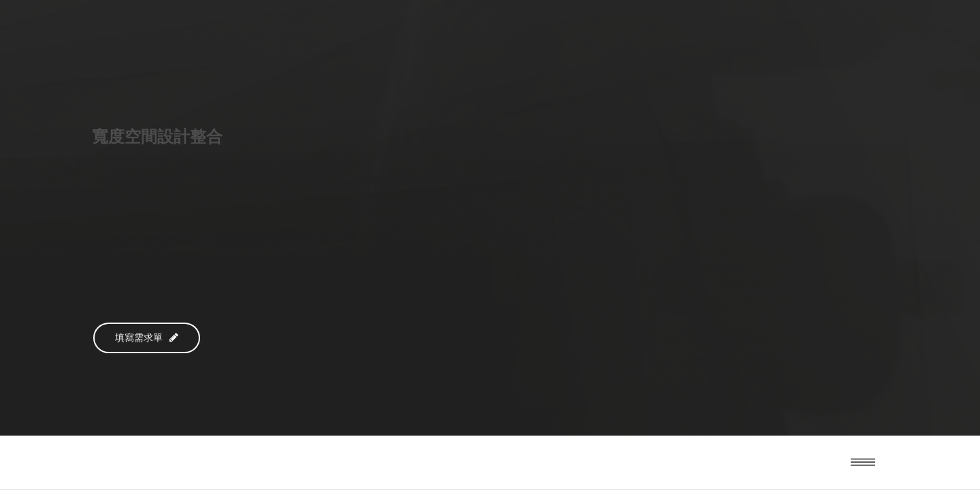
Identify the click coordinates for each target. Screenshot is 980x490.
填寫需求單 (147, 338)
